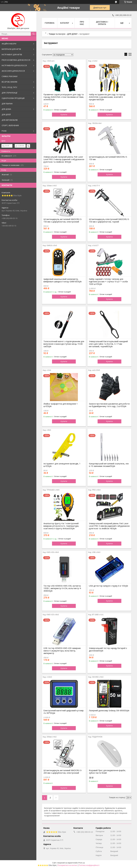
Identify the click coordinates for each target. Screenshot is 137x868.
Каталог (65, 23)
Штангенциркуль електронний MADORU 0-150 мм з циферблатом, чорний (109, 220)
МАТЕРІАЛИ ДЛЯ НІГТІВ (11, 49)
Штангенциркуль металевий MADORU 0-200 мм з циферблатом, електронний (63, 772)
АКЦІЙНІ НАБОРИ (9, 44)
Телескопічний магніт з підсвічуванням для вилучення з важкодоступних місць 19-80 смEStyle (64, 344)
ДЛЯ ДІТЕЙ (6, 115)
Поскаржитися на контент (67, 865)
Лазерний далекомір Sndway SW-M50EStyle (109, 711)
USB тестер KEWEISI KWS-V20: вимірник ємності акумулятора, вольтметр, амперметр (62, 651)
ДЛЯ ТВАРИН (7, 104)
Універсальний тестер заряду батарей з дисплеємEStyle (108, 649)
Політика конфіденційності (89, 865)
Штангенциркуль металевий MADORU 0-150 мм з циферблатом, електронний (63, 220)
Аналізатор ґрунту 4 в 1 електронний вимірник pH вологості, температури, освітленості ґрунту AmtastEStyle (61, 526)
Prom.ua (82, 863)
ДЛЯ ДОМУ (72, 34)
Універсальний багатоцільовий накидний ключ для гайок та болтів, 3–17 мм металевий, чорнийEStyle (108, 344)
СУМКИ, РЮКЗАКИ (10, 76)
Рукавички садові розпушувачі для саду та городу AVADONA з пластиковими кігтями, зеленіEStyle (64, 97)
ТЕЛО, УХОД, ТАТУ (9, 87)
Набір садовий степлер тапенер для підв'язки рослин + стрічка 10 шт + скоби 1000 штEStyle (108, 282)
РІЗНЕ (4, 131)
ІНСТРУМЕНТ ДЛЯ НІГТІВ (12, 55)
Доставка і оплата (102, 23)
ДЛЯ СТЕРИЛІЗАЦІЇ (9, 93)
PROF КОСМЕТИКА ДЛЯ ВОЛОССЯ (16, 60)
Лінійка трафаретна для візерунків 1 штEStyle (61, 405)
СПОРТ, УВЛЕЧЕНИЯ (10, 125)
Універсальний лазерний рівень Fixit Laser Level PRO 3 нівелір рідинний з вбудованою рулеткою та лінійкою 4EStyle (64, 159)
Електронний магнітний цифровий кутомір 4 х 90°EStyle (64, 712)
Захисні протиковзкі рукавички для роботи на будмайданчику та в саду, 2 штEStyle (109, 405)
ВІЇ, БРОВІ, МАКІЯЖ (10, 82)
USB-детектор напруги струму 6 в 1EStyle (108, 586)
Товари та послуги (57, 34)
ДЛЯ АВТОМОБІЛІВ (10, 120)
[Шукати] (34, 34)
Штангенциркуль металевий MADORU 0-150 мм (108, 158)
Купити (64, 115)
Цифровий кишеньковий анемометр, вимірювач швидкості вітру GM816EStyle (63, 280)
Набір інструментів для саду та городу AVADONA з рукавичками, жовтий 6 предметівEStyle (107, 97)
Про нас (82, 23)
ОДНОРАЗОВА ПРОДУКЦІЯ (13, 98)
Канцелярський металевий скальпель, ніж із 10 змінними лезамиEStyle (109, 465)
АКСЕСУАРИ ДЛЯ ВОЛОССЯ (13, 71)
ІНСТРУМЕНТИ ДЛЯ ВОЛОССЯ (14, 65)
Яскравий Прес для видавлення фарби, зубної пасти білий (107, 772)
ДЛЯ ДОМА (6, 109)
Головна (50, 23)
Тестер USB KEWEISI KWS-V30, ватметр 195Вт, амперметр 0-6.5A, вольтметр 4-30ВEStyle (62, 588)
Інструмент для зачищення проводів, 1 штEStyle (62, 465)
